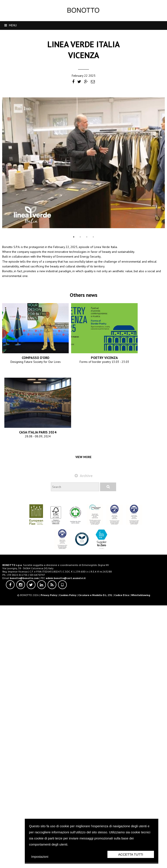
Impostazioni (40, 857)
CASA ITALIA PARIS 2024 (84, 700)
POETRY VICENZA (83, 559)
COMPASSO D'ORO (84, 417)
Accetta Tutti (131, 854)
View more (83, 716)
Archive (84, 735)
